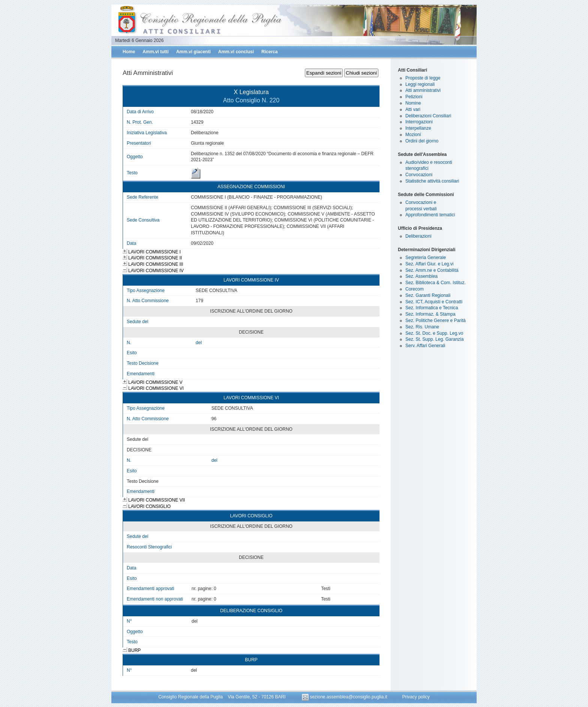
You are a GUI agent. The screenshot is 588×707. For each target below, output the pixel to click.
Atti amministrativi (423, 90)
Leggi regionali (420, 84)
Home (129, 52)
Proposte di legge (423, 78)
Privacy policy (416, 697)
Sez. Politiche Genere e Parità (436, 321)
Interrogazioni (419, 122)
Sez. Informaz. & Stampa (430, 314)
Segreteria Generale (426, 258)
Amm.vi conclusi (236, 52)
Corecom (415, 289)
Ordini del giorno (422, 141)
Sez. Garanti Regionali (428, 295)
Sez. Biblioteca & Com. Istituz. (436, 283)
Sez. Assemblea (421, 276)
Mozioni (413, 135)
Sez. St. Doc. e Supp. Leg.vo (434, 333)
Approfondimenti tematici (430, 215)
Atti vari (413, 109)
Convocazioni (419, 175)
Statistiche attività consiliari (432, 181)
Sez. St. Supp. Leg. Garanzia (434, 339)
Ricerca (269, 52)
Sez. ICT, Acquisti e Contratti (434, 302)
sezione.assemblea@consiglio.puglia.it (345, 697)
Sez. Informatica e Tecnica (432, 308)
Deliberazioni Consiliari (428, 116)
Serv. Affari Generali (425, 346)
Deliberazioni (418, 236)
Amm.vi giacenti (193, 52)
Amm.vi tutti (155, 52)
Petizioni (414, 97)
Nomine (413, 103)
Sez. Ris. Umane (422, 327)
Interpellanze (418, 128)
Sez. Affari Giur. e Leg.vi (430, 264)
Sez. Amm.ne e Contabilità (432, 270)
